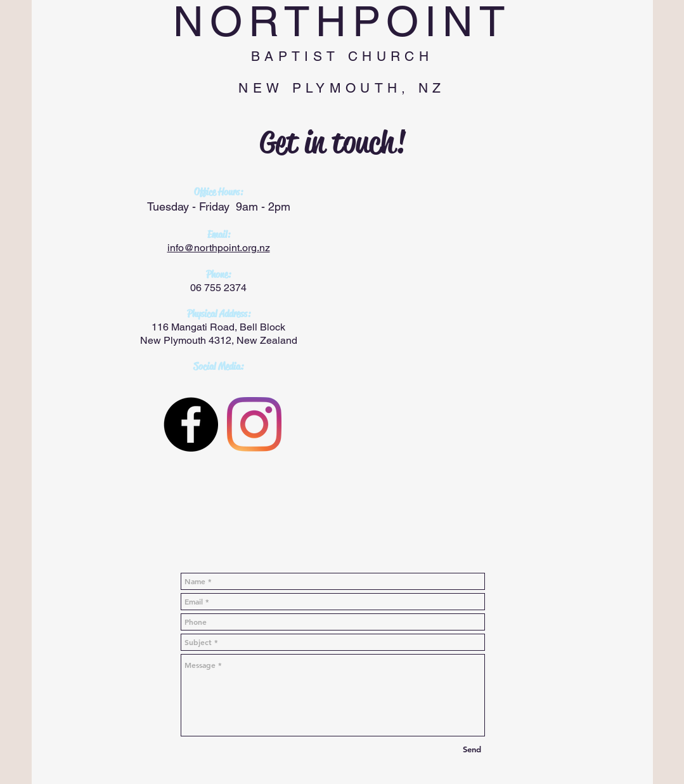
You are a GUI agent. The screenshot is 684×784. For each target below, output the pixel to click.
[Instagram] (254, 424)
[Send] (472, 750)
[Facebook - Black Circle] (191, 424)
